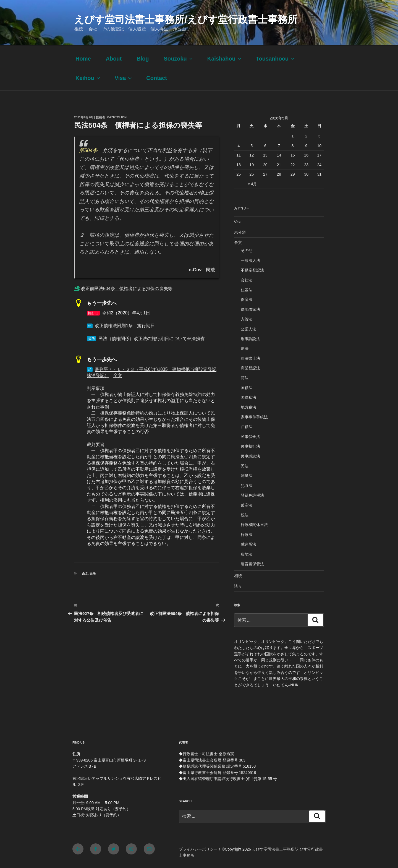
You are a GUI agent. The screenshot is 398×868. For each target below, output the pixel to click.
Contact (156, 78)
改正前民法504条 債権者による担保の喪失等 (127, 289)
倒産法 (247, 299)
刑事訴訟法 (250, 339)
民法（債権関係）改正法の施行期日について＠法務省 (151, 339)
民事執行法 (250, 446)
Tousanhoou (276, 59)
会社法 (247, 280)
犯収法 (247, 486)
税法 (245, 515)
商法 (245, 378)
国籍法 (247, 388)
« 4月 (252, 184)
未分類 (240, 232)
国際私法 (248, 397)
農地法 (247, 554)
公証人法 (248, 329)
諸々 (238, 586)
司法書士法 (250, 358)
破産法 (247, 505)
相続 (238, 576)
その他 (247, 251)
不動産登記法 (252, 270)
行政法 (247, 535)
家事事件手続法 (254, 417)
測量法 (247, 476)
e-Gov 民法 (202, 270)
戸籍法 (247, 427)
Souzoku (179, 59)
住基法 (247, 290)
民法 (93, 574)
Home (83, 59)
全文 (118, 375)
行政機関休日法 (254, 525)
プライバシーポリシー (198, 849)
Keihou (88, 78)
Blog (143, 59)
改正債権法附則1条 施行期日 (125, 326)
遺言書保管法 (252, 564)
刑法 (245, 348)
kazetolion (117, 117)
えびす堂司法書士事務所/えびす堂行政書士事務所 (186, 19)
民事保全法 (250, 437)
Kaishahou (225, 59)
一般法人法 (250, 260)
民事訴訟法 (250, 456)
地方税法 (248, 407)
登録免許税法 (252, 495)
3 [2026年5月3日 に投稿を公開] (319, 136)
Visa (124, 78)
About (114, 59)
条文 (85, 574)
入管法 (247, 319)
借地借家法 (250, 309)
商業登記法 (250, 368)
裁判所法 (248, 544)
